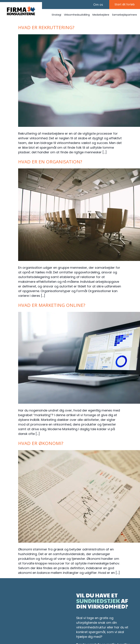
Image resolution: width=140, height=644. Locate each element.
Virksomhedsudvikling (77, 16)
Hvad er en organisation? (50, 163)
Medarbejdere (101, 16)
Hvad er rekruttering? (46, 29)
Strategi (56, 16)
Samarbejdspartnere (124, 16)
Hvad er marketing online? (52, 306)
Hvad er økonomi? (41, 444)
